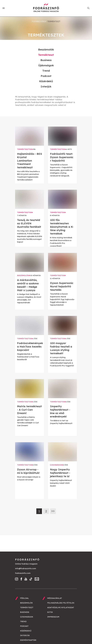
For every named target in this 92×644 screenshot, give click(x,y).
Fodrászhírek (39, 22)
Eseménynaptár (28, 640)
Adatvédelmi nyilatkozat (61, 608)
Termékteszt (46, 55)
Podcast (46, 76)
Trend (46, 71)
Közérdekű (46, 81)
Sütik (50, 612)
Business (46, 60)
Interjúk (46, 86)
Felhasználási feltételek (61, 603)
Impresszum (53, 617)
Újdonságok (46, 65)
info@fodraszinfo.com (26, 568)
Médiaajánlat (55, 598)
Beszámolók (46, 49)
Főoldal (25, 598)
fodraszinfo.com (23, 573)
